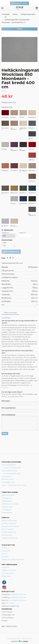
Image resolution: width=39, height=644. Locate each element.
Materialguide (7, 513)
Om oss (4, 548)
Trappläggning (7, 501)
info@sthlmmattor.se (18, 594)
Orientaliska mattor (9, 482)
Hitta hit (5, 554)
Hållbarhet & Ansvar (9, 570)
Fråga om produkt (10, 313)
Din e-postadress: (19, 410)
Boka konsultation (8, 495)
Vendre (25, 641)
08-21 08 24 (10, 603)
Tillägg (4, 243)
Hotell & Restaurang (9, 532)
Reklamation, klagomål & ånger (13, 560)
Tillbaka (20, 29)
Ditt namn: (19, 403)
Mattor (15, 14)
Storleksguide (7, 510)
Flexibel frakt (6, 576)
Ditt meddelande (19, 422)
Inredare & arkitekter (9, 523)
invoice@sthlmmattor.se (18, 600)
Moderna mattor (8, 479)
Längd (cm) (22, 233)
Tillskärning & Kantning (10, 504)
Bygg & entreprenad (9, 521)
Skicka (5, 433)
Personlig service (8, 573)
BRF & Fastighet (8, 529)
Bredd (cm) (5, 233)
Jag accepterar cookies (19, 3)
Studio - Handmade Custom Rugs (14, 485)
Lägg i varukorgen (11, 252)
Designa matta (7, 507)
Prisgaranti (5, 567)
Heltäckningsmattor (28, 14)
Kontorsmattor (7, 535)
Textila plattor (6, 477)
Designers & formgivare (10, 526)
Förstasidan (6, 14)
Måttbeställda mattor (9, 471)
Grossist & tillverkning (9, 538)
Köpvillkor (5, 557)
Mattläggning (7, 498)
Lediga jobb (6, 551)
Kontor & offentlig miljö (12, 468)
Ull (5, 17)
